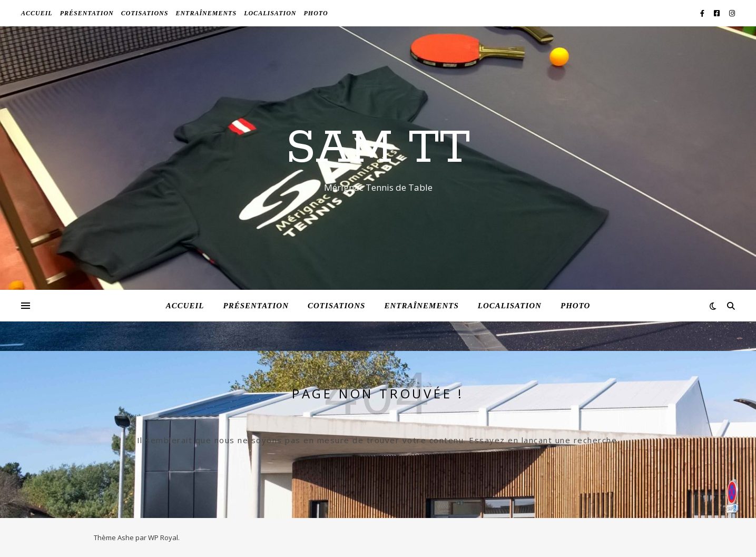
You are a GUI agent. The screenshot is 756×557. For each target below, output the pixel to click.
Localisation (270, 13)
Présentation (87, 13)
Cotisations (145, 13)
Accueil (37, 13)
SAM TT (378, 149)
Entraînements (206, 13)
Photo (316, 13)
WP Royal (163, 538)
